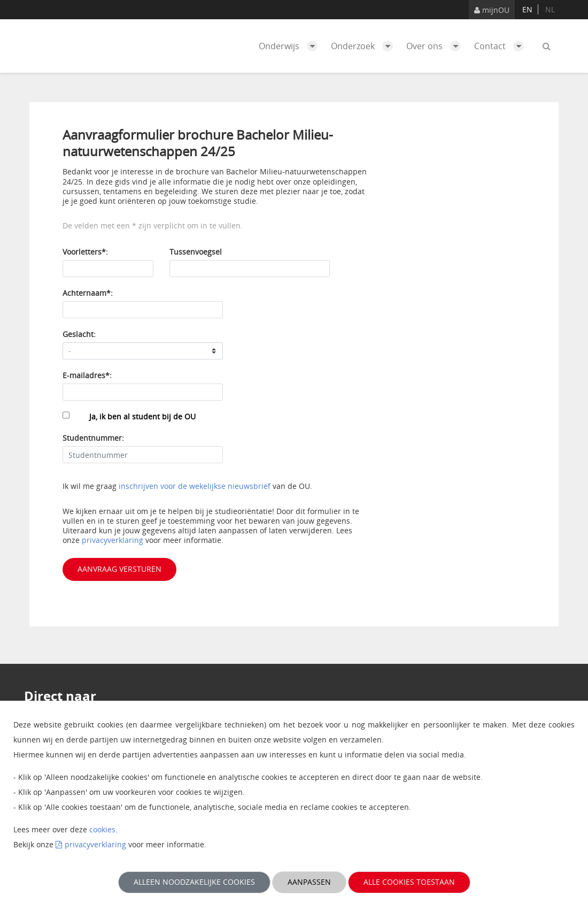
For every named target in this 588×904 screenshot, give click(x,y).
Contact (502, 46)
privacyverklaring (114, 540)
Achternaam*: (88, 293)
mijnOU (492, 10)
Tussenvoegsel (196, 252)
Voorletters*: (85, 252)
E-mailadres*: (87, 375)
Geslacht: (79, 334)
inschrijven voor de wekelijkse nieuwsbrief (195, 486)
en (527, 9)
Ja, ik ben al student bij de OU (142, 416)
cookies (102, 829)
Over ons (436, 46)
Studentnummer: (93, 438)
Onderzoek (365, 46)
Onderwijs (291, 46)
